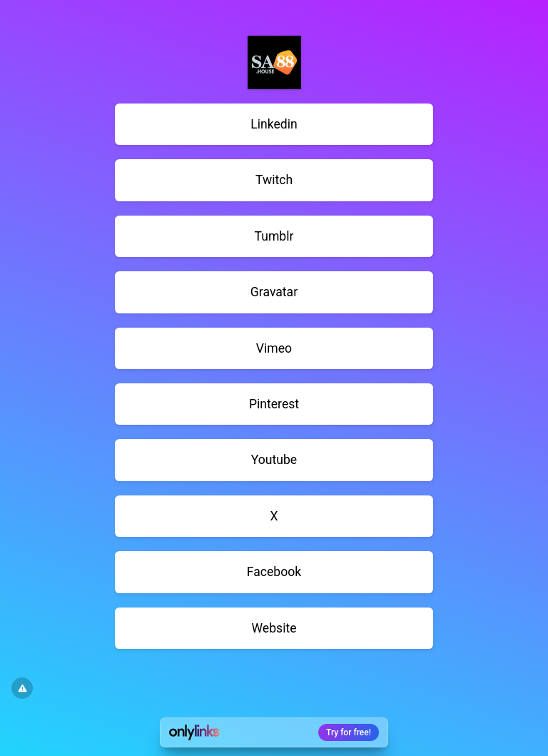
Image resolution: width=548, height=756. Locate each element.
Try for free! (349, 732)
